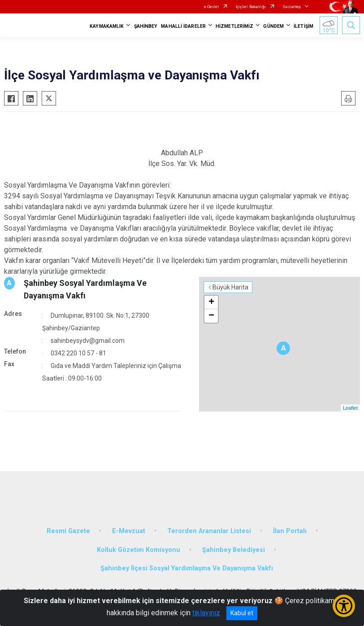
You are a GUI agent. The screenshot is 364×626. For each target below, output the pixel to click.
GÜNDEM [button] (273, 26)
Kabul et (242, 613)
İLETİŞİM (303, 26)
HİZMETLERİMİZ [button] (234, 26)
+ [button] (211, 302)
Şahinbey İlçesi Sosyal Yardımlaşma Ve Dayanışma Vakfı (187, 568)
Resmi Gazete (68, 531)
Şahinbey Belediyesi (234, 550)
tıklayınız (206, 613)
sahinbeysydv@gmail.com (88, 341)
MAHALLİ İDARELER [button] (183, 26)
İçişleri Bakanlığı (251, 7)
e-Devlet (211, 7)
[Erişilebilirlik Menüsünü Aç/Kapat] (344, 606)
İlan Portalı (290, 531)
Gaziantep (292, 7)
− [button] (211, 316)
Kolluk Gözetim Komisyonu (139, 550)
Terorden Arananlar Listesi (209, 531)
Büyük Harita (230, 287)
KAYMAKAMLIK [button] (107, 26)
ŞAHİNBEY (146, 26)
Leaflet (350, 408)
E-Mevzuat (129, 531)
